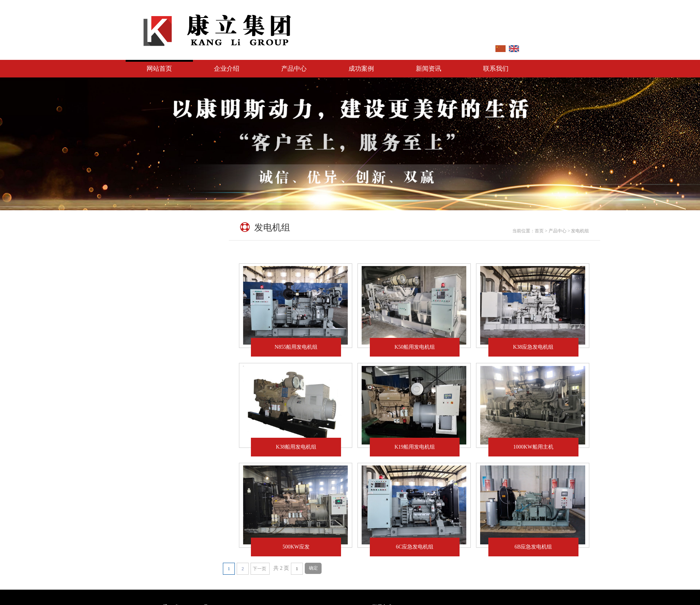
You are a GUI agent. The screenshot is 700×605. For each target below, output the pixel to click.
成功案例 (361, 69)
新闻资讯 (429, 69)
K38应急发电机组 (533, 347)
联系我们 (496, 69)
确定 (313, 568)
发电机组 (144, 281)
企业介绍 (227, 69)
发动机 (144, 256)
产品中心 (294, 69)
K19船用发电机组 (420, 447)
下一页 (260, 569)
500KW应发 (301, 547)
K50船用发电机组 (415, 347)
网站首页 (159, 69)
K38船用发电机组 (301, 447)
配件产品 (144, 305)
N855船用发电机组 (296, 347)
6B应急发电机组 (538, 547)
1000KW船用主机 (539, 447)
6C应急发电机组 (420, 547)
